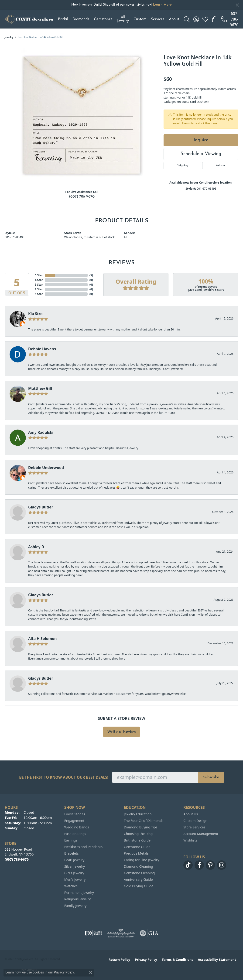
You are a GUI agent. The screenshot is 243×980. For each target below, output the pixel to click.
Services (158, 19)
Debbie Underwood (46, 468)
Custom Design (195, 821)
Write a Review (122, 732)
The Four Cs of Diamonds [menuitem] (144, 821)
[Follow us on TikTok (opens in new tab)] (188, 865)
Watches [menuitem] (71, 886)
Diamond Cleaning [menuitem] (139, 866)
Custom (140, 19)
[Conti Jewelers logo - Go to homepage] (29, 19)
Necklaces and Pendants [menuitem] (83, 847)
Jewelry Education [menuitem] (138, 814)
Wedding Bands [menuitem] (77, 827)
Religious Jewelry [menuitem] (77, 899)
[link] (230, 19)
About (174, 19)
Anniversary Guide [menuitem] (138, 879)
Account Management (201, 834)
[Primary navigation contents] (119, 19)
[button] (187, 19)
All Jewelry (123, 19)
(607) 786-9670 (82, 197)
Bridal (63, 19)
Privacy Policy (146, 960)
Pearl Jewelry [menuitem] (74, 860)
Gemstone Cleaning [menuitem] (139, 873)
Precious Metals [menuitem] (136, 853)
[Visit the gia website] (149, 933)
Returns (220, 166)
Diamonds (81, 19)
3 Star (39, 285)
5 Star (39, 275)
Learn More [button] (162, 5)
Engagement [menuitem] (74, 821)
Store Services (194, 827)
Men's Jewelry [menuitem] (75, 879)
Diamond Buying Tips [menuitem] (141, 827)
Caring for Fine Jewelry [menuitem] (142, 860)
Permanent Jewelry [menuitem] (79, 893)
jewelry (9, 37)
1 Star (39, 294)
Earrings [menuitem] (71, 840)
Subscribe (211, 777)
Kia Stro (35, 314)
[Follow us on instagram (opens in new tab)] (222, 865)
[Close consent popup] (91, 973)
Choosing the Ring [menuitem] (138, 834)
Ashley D (36, 547)
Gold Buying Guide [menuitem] (139, 886)
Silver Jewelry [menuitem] (75, 866)
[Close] (237, 5)
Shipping (182, 166)
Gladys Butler (41, 507)
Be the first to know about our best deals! (64, 777)
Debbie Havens (42, 349)
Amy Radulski (41, 432)
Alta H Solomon (43, 639)
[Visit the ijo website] (93, 933)
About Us (191, 814)
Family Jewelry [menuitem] (75, 906)
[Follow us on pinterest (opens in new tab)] (210, 865)
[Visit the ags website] (121, 933)
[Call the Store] (17, 859)
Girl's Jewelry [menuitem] (74, 873)
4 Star (39, 280)
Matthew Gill (40, 388)
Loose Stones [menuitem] (75, 814)
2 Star (39, 289)
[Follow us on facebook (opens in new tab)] (199, 865)
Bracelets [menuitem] (72, 853)
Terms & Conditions (177, 960)
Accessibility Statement (217, 960)
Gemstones (103, 19)
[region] (82, 116)
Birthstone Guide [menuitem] (137, 840)
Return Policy (119, 960)
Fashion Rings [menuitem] (75, 834)
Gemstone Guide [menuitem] (137, 847)
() (91, 275)
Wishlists (190, 840)
